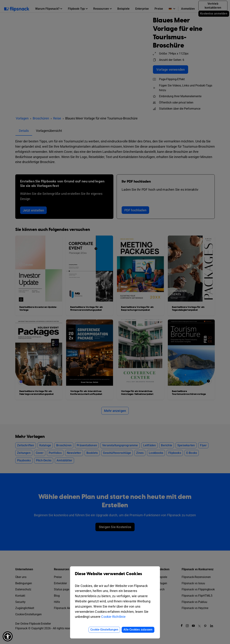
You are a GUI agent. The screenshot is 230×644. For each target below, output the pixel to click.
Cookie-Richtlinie (113, 617)
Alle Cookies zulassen (138, 630)
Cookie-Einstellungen (104, 630)
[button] (8, 636)
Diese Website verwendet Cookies (115, 576)
